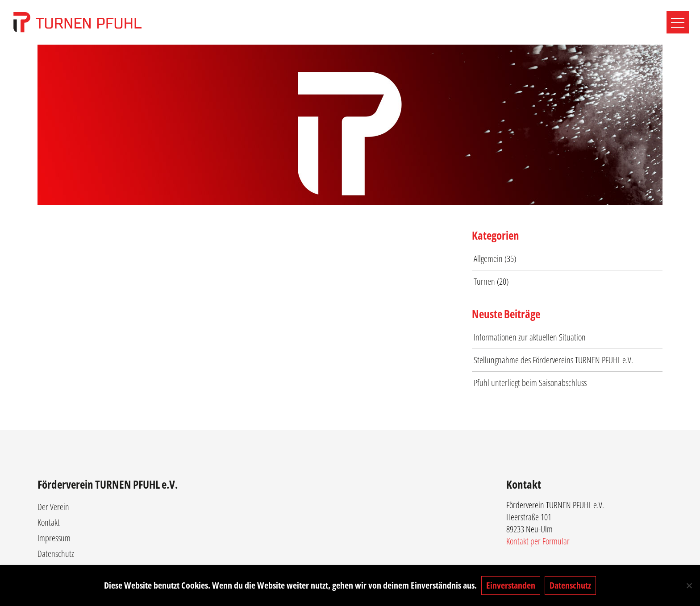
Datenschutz (56, 554)
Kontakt (49, 522)
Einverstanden (511, 585)
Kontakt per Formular (538, 541)
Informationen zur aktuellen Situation (530, 337)
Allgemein (488, 259)
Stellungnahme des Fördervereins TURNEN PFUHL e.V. (553, 360)
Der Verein (53, 507)
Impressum (54, 538)
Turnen (484, 281)
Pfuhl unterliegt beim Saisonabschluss (530, 383)
